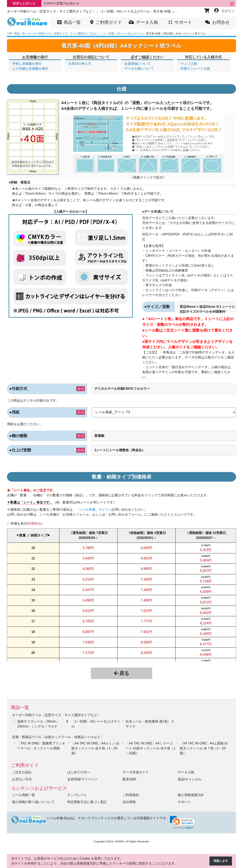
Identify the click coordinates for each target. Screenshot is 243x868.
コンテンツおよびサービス (39, 786)
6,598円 (206, 655)
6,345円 (206, 634)
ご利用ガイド (25, 763)
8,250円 (146, 653)
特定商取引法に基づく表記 (87, 800)
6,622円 (88, 611)
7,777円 (146, 621)
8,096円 (146, 642)
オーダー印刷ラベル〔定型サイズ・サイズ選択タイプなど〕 (56, 714)
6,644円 (146, 548)
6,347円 (88, 590)
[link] (183, 820)
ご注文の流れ (22, 770)
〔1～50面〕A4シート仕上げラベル (96, 723)
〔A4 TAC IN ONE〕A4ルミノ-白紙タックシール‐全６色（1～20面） (95, 746)
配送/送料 (129, 777)
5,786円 (88, 548)
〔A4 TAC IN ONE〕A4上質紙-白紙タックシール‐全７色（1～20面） (204, 746)
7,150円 (146, 579)
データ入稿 (186, 770)
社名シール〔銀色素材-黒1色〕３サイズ (150, 723)
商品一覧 (20, 707)
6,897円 (88, 632)
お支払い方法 (22, 777)
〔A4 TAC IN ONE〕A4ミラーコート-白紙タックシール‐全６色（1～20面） (151, 746)
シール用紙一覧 (24, 793)
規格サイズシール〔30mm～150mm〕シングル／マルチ (38, 723)
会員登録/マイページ (82, 777)
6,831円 (146, 558)
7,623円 (146, 611)
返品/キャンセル (190, 777)
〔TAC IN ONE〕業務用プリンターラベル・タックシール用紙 (41, 744)
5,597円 (206, 571)
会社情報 (129, 800)
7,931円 (146, 632)
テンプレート (77, 793)
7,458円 (146, 600)
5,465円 (206, 560)
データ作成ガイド (136, 770)
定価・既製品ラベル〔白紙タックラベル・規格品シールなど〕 (58, 735)
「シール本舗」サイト (92, 510)
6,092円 (206, 613)
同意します (220, 861)
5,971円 (206, 602)
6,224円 (206, 623)
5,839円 (206, 592)
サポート (184, 800)
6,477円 (206, 644)
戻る (122, 673)
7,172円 (88, 653)
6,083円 (88, 569)
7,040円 (88, 642)
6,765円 (88, 621)
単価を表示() (26, 523)
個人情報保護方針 (191, 793)
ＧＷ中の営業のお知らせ (61, 3)
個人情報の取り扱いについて (33, 800)
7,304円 (146, 590)
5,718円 (206, 581)
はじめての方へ (79, 770)
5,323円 (206, 550)
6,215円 (88, 579)
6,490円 (88, 600)
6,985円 (146, 569)
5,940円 (88, 558)
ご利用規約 (131, 793)
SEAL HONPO (116, 839)
